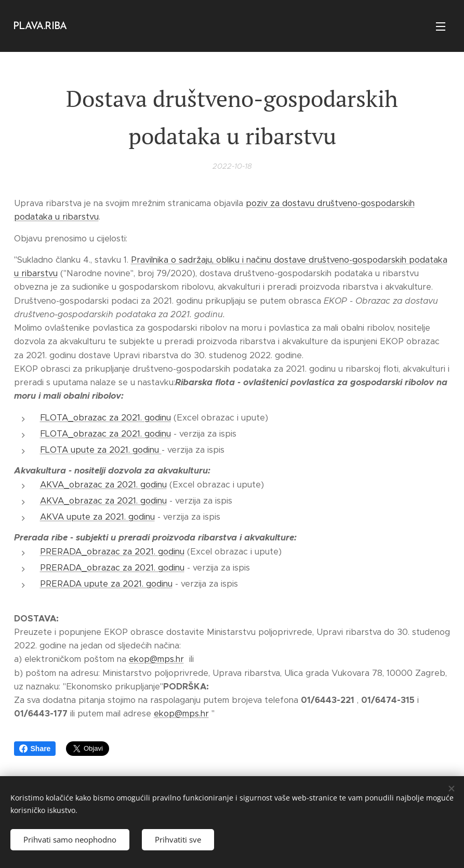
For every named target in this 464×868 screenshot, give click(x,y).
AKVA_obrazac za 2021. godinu (103, 485)
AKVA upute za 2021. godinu (97, 517)
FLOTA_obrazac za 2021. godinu (105, 418)
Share (35, 749)
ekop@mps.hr (156, 660)
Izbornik (441, 26)
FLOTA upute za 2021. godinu (101, 450)
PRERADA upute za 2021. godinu (106, 584)
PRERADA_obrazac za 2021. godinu (112, 552)
